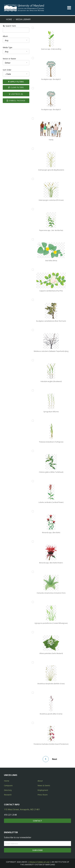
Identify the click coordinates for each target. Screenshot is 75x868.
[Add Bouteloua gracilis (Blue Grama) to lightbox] (33, 693)
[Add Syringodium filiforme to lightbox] (33, 390)
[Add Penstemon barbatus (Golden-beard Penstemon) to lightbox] (33, 723)
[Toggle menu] (69, 8)
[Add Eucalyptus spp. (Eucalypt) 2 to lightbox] (33, 58)
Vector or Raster (8, 59)
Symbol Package (15, 101)
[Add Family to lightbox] (33, 118)
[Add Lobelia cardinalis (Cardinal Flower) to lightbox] (33, 481)
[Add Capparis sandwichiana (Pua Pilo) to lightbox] (33, 270)
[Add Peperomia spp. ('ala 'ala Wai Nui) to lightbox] (33, 209)
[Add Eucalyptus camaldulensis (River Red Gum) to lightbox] (33, 300)
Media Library (23, 19)
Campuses (8, 785)
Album (4, 36)
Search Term (8, 26)
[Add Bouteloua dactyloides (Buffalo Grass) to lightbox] (33, 662)
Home (9, 19)
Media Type (6, 47)
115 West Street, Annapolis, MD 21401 (22, 809)
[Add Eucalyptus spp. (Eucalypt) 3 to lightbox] (33, 88)
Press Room (43, 795)
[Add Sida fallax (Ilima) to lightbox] (33, 239)
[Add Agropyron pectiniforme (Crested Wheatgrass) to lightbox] (33, 602)
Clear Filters (15, 87)
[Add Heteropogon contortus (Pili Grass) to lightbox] (33, 179)
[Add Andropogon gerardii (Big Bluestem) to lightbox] (33, 149)
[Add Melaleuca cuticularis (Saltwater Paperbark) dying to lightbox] (33, 330)
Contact (37, 821)
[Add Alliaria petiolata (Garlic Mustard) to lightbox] (33, 632)
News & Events (44, 785)
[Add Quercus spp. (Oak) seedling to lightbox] (33, 28)
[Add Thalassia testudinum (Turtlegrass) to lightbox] (33, 421)
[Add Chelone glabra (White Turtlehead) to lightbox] (33, 451)
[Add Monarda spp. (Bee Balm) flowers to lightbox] (33, 542)
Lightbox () (15, 94)
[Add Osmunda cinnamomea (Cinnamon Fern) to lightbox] (33, 572)
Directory (8, 790)
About (40, 781)
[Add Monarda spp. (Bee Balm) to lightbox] (33, 511)
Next (55, 759)
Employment (43, 790)
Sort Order (6, 70)
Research (8, 795)
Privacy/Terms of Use (39, 862)
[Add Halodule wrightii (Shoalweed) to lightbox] (33, 360)
